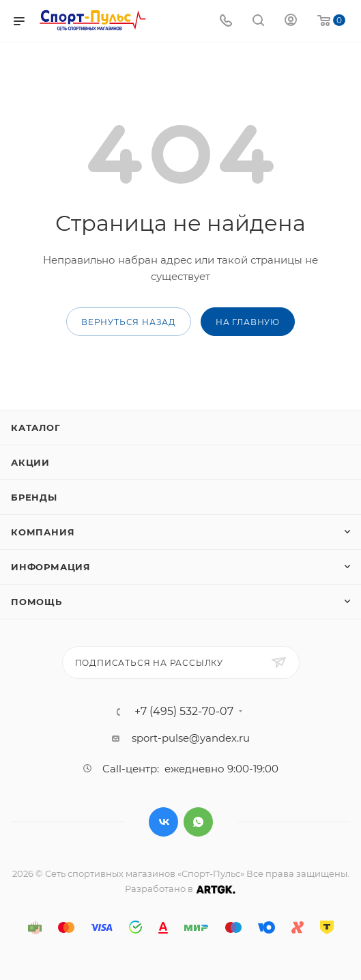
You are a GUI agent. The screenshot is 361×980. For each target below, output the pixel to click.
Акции (30, 462)
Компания (43, 532)
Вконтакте (163, 822)
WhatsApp (198, 822)
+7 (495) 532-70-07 (184, 712)
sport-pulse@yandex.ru (191, 738)
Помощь (37, 602)
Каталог (36, 428)
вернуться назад (129, 322)
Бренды (34, 497)
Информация (51, 567)
